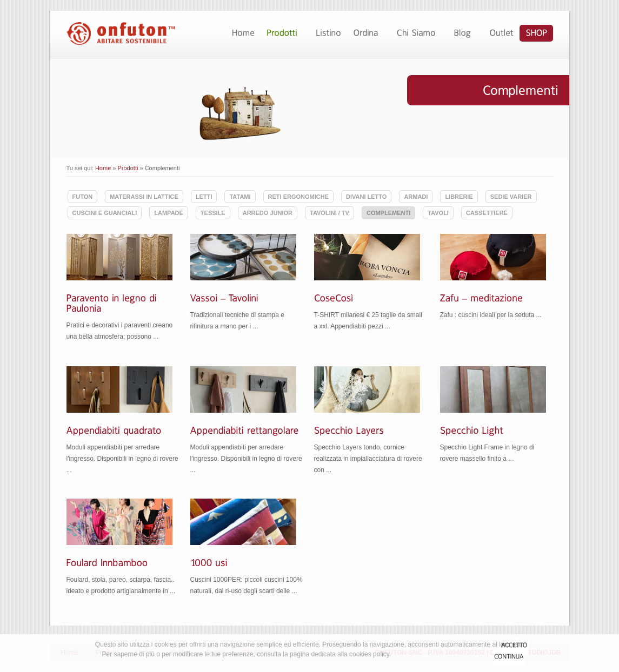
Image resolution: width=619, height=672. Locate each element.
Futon (83, 197)
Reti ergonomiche (298, 197)
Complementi (388, 213)
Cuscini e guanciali (105, 213)
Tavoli (438, 213)
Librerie (459, 197)
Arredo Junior (268, 213)
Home (103, 168)
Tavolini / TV (330, 213)
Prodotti (128, 168)
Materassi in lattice (144, 197)
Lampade (169, 213)
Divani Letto (366, 197)
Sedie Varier (511, 197)
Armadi (416, 197)
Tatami (240, 197)
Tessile (213, 213)
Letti (204, 197)
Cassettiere (487, 213)
